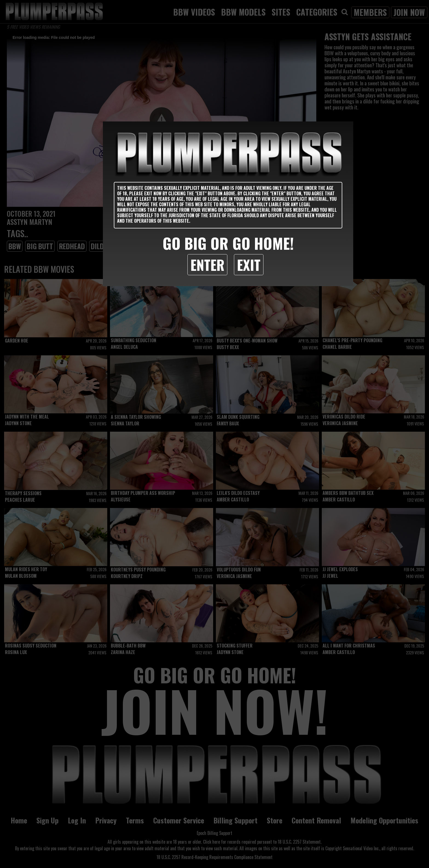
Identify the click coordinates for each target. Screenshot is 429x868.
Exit (249, 265)
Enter (207, 265)
